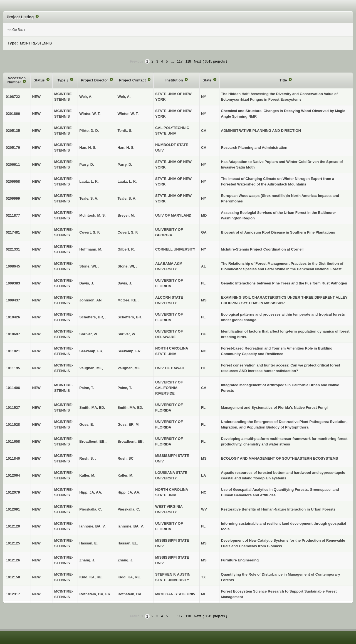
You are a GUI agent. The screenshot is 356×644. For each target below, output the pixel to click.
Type (62, 80)
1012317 (13, 594)
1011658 (13, 441)
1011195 (13, 368)
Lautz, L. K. (127, 181)
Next (197, 61)
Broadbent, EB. (130, 441)
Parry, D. (125, 164)
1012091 (13, 509)
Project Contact (133, 80)
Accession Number (16, 80)
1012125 (13, 543)
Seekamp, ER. (129, 351)
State (208, 80)
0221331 (13, 249)
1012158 (13, 577)
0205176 (13, 148)
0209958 (13, 181)
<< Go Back (16, 30)
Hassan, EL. (128, 543)
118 (188, 61)
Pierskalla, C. (129, 509)
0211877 (13, 215)
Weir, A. (124, 97)
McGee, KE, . (128, 300)
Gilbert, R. (126, 249)
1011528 (13, 424)
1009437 (13, 300)
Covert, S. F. (128, 232)
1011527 (13, 408)
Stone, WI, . (127, 266)
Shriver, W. (127, 334)
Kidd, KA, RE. (129, 577)
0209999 (13, 198)
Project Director (95, 80)
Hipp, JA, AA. (129, 492)
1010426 (13, 317)
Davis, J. (125, 283)
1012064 (13, 475)
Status (40, 80)
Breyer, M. (126, 215)
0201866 (13, 114)
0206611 (13, 164)
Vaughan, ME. (129, 368)
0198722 (13, 97)
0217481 (13, 232)
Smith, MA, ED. (130, 408)
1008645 (13, 266)
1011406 (13, 388)
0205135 (13, 131)
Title (284, 80)
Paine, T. (125, 388)
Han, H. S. (126, 148)
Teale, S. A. (127, 198)
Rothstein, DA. (130, 594)
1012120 (13, 526)
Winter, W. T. (128, 114)
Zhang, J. (125, 560)
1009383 (13, 283)
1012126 (13, 560)
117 (180, 61)
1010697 (13, 334)
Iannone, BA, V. (130, 526)
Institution (175, 80)
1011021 (13, 351)
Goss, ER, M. (128, 424)
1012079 (13, 492)
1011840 (13, 458)
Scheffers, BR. (130, 317)
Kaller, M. (125, 475)
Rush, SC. (126, 458)
